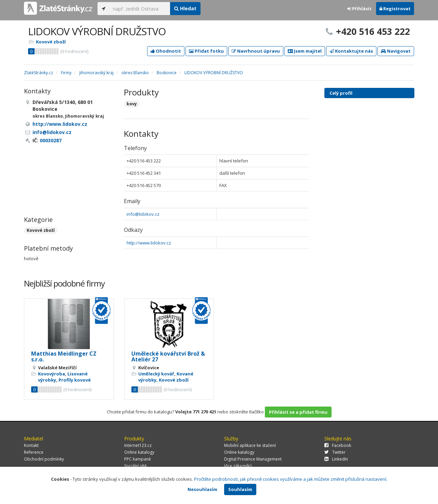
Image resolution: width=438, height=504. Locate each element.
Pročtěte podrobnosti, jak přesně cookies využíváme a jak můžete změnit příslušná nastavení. (291, 479)
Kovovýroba (51, 374)
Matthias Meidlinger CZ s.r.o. (64, 357)
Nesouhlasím (202, 489)
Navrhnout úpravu (256, 51)
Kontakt (31, 445)
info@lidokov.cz (143, 214)
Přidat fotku (206, 51)
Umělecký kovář (156, 374)
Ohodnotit (166, 51)
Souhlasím (240, 489)
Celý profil (341, 93)
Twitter (335, 452)
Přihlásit (359, 9)
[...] (140, 9)
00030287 (51, 140)
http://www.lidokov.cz (149, 243)
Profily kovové (75, 380)
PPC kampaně (138, 459)
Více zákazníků (238, 466)
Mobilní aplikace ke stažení (250, 445)
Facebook (338, 445)
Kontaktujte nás (351, 51)
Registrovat (395, 9)
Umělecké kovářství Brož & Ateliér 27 (168, 357)
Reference (34, 452)
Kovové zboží (51, 42)
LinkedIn (336, 459)
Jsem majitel (305, 51)
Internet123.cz (138, 445)
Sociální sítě (136, 466)
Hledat (185, 8)
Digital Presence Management (253, 459)
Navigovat (396, 51)
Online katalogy (139, 452)
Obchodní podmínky (44, 459)
